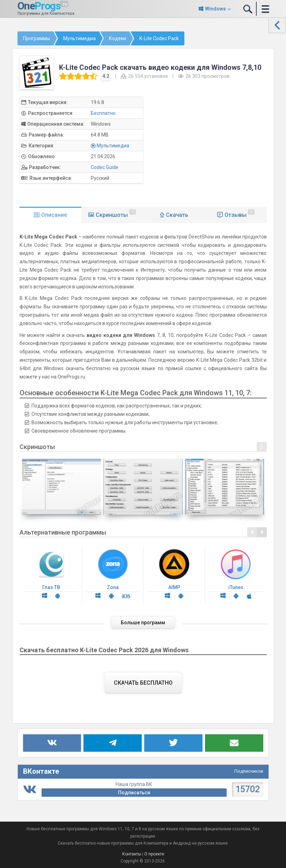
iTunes (236, 575)
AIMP (174, 575)
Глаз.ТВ (51, 575)
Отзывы (240, 214)
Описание (54, 215)
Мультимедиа (113, 146)
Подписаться (134, 793)
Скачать (177, 215)
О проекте (154, 854)
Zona (113, 575)
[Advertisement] (212, 146)
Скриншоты (116, 214)
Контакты (132, 854)
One (39, 6)
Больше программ (143, 623)
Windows (215, 9)
